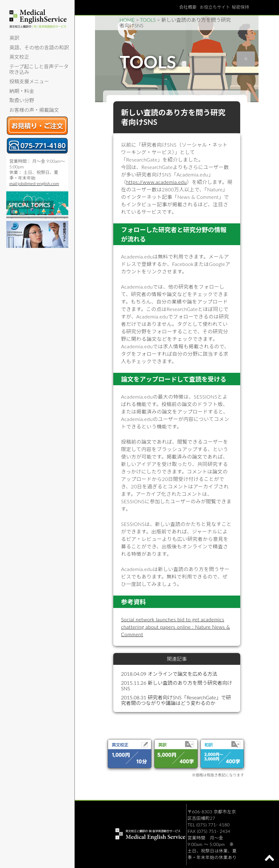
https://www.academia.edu (156, 182)
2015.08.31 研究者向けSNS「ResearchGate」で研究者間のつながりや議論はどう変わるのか (176, 700)
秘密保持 (241, 7)
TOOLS (148, 20)
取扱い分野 (22, 100)
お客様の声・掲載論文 (34, 110)
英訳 (14, 38)
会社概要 (188, 7)
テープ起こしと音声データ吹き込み (39, 69)
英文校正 (19, 57)
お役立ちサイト (215, 7)
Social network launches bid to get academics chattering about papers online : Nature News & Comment (175, 627)
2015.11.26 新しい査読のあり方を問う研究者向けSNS (177, 685)
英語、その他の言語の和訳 (39, 47)
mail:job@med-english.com (34, 183)
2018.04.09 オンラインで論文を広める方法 (169, 674)
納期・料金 (22, 91)
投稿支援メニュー (29, 81)
